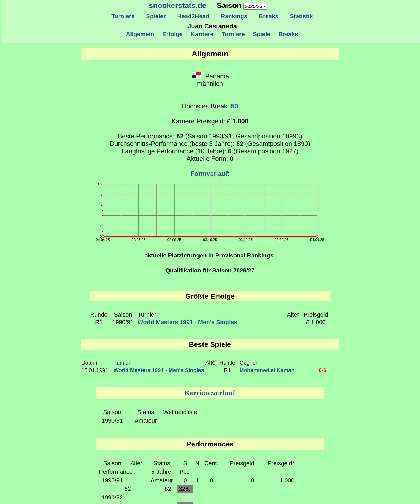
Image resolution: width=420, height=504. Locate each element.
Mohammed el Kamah (267, 370)
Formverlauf (209, 174)
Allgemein (140, 34)
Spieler (156, 16)
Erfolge (172, 34)
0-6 (323, 370)
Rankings (234, 16)
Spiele (262, 34)
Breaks (269, 16)
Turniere (123, 16)
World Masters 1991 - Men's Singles (187, 322)
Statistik (301, 16)
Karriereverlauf (210, 393)
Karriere (202, 34)
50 (235, 106)
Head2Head (193, 16)
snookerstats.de (178, 5)
